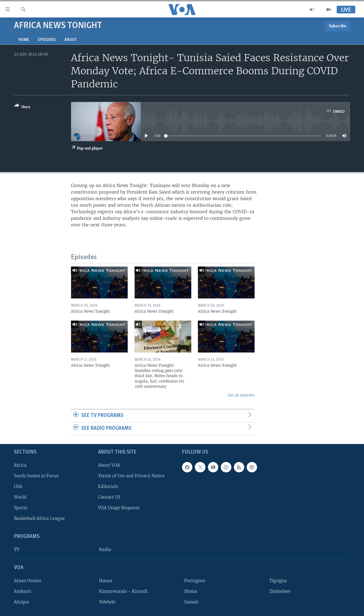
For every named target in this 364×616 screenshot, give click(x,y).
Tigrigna (278, 580)
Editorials (108, 486)
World (20, 497)
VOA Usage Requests (119, 508)
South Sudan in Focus (36, 476)
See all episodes (241, 395)
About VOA (109, 465)
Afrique (22, 602)
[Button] (22, 107)
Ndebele (107, 602)
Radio (105, 550)
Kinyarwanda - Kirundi (123, 591)
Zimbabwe (280, 591)
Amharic (23, 591)
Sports (21, 508)
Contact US (109, 497)
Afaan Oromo (28, 580)
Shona (191, 591)
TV (17, 550)
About (71, 40)
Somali (191, 602)
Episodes (47, 40)
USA (18, 486)
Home (24, 40)
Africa (20, 465)
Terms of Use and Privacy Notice (131, 476)
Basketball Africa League (39, 518)
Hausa (106, 580)
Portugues (195, 580)
